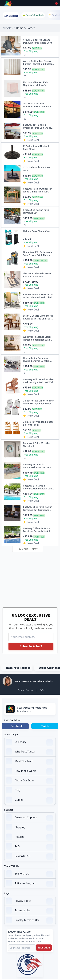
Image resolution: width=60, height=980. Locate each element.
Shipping (29, 827)
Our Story (29, 742)
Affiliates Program (29, 884)
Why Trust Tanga (29, 752)
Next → (36, 549)
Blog (29, 790)
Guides (29, 800)
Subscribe (44, 948)
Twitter (46, 726)
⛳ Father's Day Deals (33, 15)
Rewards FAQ (29, 856)
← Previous (21, 549)
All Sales (8, 28)
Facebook (17, 726)
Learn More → (24, 711)
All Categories (11, 16)
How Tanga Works (29, 771)
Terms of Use (29, 911)
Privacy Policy (29, 901)
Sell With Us (29, 874)
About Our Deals (29, 781)
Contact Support (26, 690)
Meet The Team (29, 761)
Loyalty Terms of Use (29, 920)
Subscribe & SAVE (31, 646)
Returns (29, 837)
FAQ (41, 690)
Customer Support (29, 818)
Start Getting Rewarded (32, 708)
